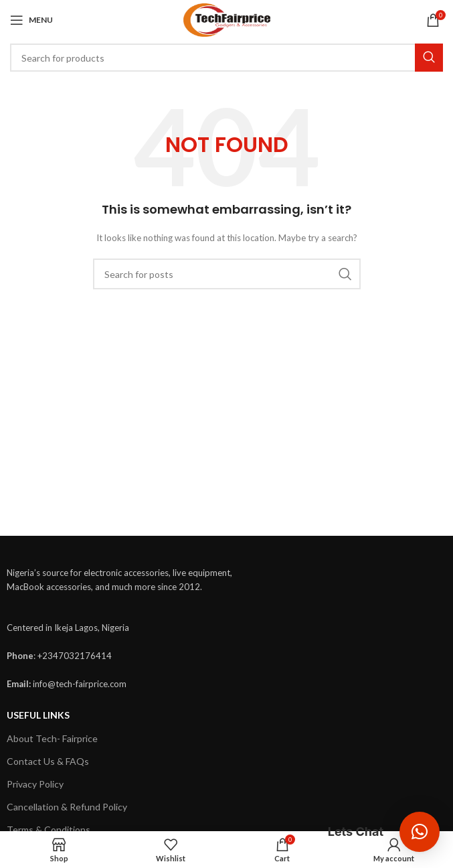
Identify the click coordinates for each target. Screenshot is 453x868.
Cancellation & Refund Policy (67, 807)
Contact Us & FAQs (48, 761)
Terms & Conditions (49, 829)
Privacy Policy (35, 784)
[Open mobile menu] (31, 20)
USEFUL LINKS (38, 715)
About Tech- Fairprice (52, 738)
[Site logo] (227, 19)
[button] (420, 832)
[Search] (226, 58)
